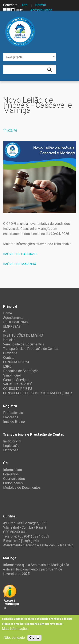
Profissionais (13, 413)
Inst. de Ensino (14, 422)
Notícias (9, 340)
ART (6, 331)
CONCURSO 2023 (16, 362)
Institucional (12, 441)
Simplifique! (12, 375)
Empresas (11, 417)
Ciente (34, 638)
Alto (24, 5)
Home (8, 313)
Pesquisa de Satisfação (21, 371)
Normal (40, 5)
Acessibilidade (41, 10)
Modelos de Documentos (22, 488)
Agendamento (13, 318)
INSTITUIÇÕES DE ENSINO (23, 335)
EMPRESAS (12, 327)
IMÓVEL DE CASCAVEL (20, 254)
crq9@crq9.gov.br (27, 541)
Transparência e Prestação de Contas (31, 349)
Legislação (11, 446)
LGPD (7, 366)
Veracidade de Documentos (24, 344)
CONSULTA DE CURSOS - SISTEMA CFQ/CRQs (38, 393)
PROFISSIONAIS (16, 322)
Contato (9, 358)
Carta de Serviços (16, 380)
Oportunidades (14, 479)
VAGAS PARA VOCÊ (18, 384)
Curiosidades (13, 483)
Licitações (11, 450)
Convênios (11, 474)
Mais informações (15, 629)
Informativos (13, 470)
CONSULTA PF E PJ (17, 389)
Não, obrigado (14, 638)
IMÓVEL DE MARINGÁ (20, 264)
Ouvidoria (10, 353)
